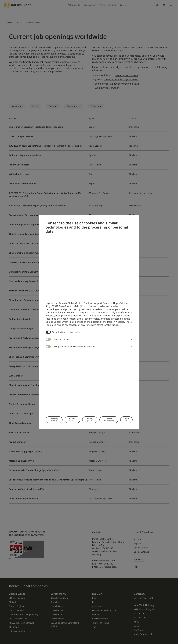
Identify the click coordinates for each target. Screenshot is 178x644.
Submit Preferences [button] (109, 420)
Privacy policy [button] (90, 420)
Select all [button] (126, 420)
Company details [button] (54, 420)
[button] (131, 332)
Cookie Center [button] (72, 420)
